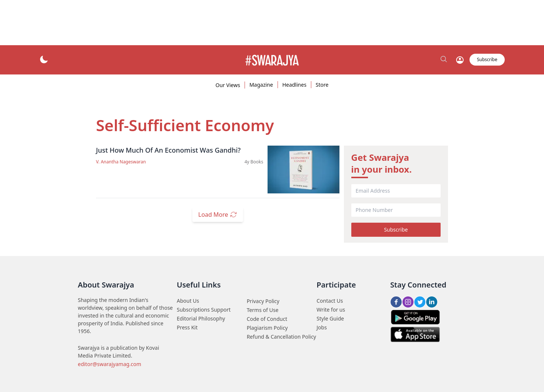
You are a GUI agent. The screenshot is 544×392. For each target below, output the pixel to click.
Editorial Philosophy (201, 318)
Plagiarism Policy (267, 328)
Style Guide (330, 318)
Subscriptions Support (204, 310)
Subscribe (396, 230)
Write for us (331, 310)
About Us (188, 301)
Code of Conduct (267, 319)
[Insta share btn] (408, 302)
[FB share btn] (396, 302)
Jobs (322, 327)
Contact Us (330, 301)
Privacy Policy (263, 301)
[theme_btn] (44, 60)
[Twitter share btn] (420, 302)
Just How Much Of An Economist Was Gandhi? (168, 150)
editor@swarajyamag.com (110, 364)
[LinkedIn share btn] (432, 302)
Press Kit (187, 327)
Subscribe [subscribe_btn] (487, 59)
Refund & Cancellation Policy (281, 337)
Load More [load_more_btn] (218, 215)
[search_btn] (444, 60)
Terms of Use (263, 310)
